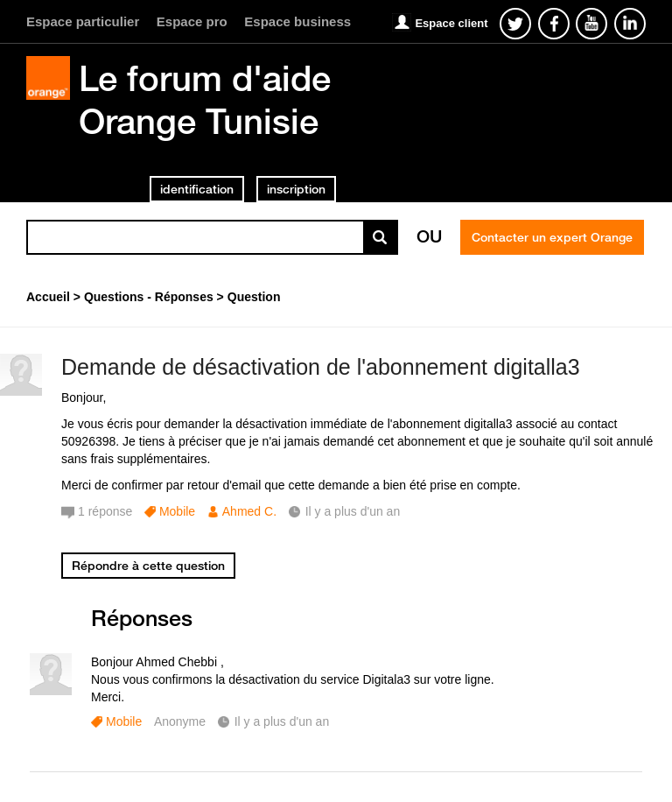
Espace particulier (83, 21)
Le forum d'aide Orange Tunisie (205, 99)
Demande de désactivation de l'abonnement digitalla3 (321, 367)
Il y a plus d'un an (282, 721)
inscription (296, 189)
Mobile (177, 511)
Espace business (297, 21)
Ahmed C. (249, 511)
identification (197, 189)
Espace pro (192, 21)
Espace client (451, 23)
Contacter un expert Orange (552, 237)
